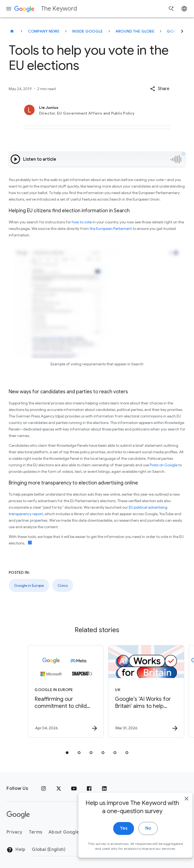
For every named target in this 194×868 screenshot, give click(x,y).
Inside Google (87, 31)
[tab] (67, 753)
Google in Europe (29, 585)
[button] (160, 89)
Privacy (14, 832)
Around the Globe (135, 31)
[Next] (182, 31)
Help (16, 850)
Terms (35, 832)
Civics (63, 585)
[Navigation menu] (9, 9)
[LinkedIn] (104, 788)
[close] (177, 807)
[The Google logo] (18, 815)
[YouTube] (74, 788)
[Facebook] (89, 788)
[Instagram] (43, 788)
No (139, 837)
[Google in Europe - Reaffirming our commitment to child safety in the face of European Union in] (56, 691)
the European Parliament (110, 229)
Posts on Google (164, 465)
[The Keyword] (12, 31)
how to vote (82, 222)
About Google (64, 832)
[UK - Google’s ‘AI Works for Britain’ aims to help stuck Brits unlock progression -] (137, 691)
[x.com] (59, 788)
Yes (114, 837)
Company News (44, 31)
